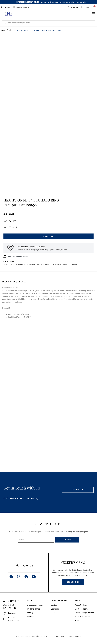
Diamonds (8, 264)
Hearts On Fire (47, 264)
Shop (11, 30)
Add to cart (49, 236)
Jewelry (58, 264)
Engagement (18, 264)
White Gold (72, 264)
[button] (5, 221)
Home (3, 30)
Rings (64, 264)
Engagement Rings (32, 264)
